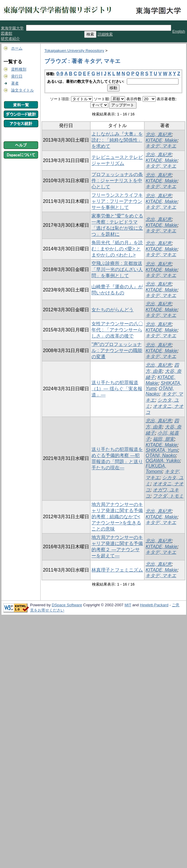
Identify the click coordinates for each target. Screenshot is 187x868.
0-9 (60, 74)
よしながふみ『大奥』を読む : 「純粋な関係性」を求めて (117, 140)
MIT (128, 605)
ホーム (17, 48)
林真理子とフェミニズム (117, 570)
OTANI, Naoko (161, 455)
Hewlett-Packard (154, 605)
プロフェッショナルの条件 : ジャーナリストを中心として (117, 181)
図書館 (7, 33)
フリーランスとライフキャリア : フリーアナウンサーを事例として (117, 201)
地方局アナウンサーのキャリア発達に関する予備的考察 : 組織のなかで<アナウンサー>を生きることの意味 (117, 517)
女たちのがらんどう (112, 310)
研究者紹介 (10, 39)
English (179, 31)
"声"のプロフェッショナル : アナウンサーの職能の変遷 (117, 350)
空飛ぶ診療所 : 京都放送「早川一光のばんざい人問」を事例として (117, 269)
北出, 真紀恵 (159, 135)
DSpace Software (67, 605)
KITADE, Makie (161, 140)
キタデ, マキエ (161, 146)
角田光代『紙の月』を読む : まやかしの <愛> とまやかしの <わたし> (117, 249)
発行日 (17, 76)
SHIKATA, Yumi (162, 450)
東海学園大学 (12, 28)
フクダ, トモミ (168, 496)
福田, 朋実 (163, 439)
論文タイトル (22, 90)
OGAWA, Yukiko (163, 461)
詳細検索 (105, 34)
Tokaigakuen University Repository (74, 51)
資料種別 (19, 69)
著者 (15, 83)
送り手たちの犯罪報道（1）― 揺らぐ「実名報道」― (117, 389)
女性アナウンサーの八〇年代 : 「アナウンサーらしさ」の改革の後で (117, 330)
